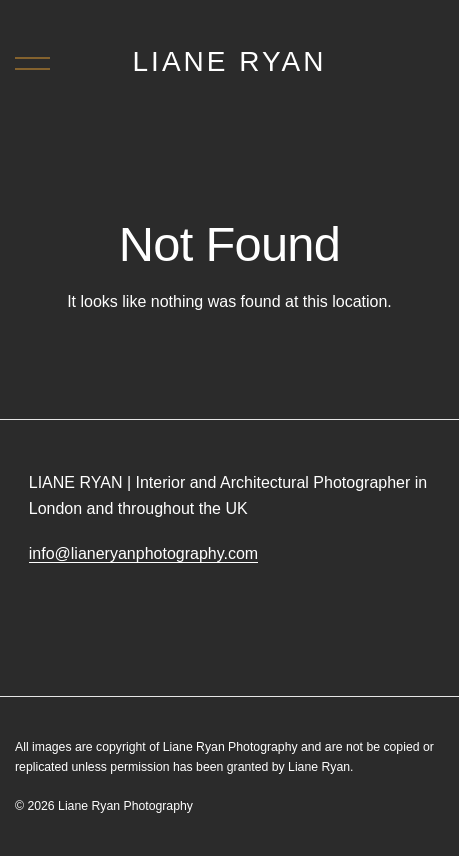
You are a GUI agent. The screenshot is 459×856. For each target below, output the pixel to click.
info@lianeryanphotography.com (143, 553)
